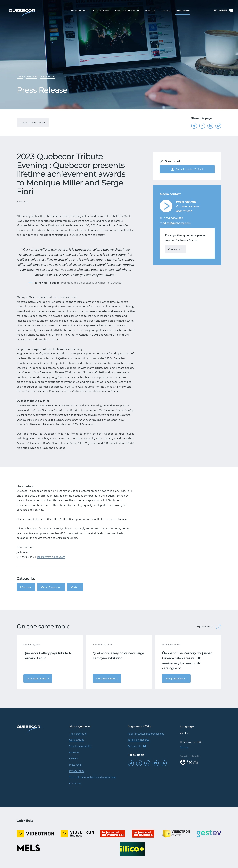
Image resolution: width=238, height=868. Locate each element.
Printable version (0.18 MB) (187, 169)
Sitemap (184, 747)
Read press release (37, 679)
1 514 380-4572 (174, 218)
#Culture (75, 587)
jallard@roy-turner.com (51, 557)
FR (216, 10)
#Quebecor (26, 587)
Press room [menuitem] (182, 11)
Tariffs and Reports (138, 740)
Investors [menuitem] (150, 11)
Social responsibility (80, 746)
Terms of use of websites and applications (93, 777)
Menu (226, 10)
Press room (75, 765)
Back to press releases (34, 122)
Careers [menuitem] (165, 11)
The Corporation (78, 734)
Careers (74, 758)
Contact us (174, 249)
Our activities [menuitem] (101, 11)
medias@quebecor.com (175, 223)
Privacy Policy (77, 771)
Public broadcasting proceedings (146, 734)
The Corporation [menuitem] (78, 11)
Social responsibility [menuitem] (127, 11)
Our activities (77, 740)
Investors (74, 752)
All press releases (209, 627)
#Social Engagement (51, 587)
